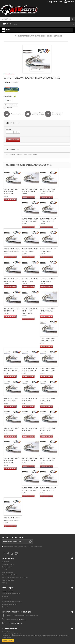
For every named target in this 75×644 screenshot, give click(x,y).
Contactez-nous (57, 2)
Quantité (8, 129)
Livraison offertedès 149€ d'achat (34, 114)
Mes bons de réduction (9, 604)
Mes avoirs (5, 596)
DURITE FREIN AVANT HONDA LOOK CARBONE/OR (12, 191)
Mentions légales (7, 572)
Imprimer (9, 108)
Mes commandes (7, 591)
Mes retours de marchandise (11, 594)
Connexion (71, 2)
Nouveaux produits (8, 564)
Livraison (5, 570)
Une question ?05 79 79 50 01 (54, 114)
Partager (8, 100)
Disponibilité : (8, 96)
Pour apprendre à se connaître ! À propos (15, 577)
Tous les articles (8, 641)
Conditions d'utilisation (9, 575)
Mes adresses (6, 599)
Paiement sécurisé (13, 114)
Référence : (7, 82)
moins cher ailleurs (11, 105)
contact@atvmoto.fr (16, 623)
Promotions (6, 562)
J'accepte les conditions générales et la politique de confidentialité (23, 547)
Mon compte (8, 588)
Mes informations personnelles (12, 602)
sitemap (5, 583)
